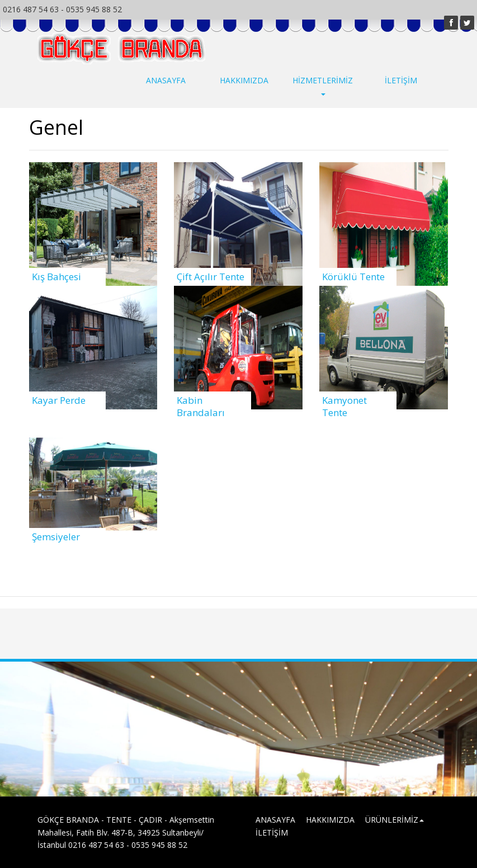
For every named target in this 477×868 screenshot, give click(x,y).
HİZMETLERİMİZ (323, 85)
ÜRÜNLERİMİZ (395, 820)
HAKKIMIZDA (244, 80)
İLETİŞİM (401, 80)
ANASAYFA (166, 80)
